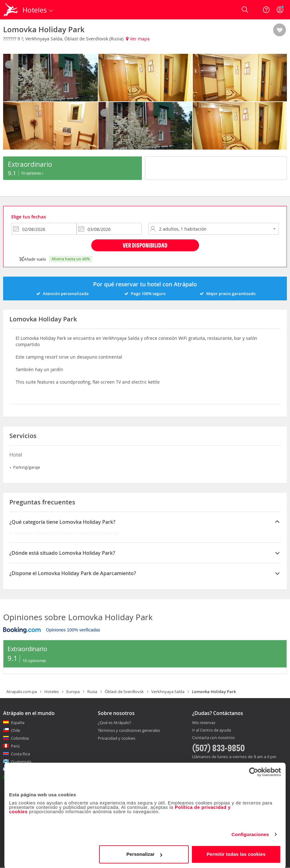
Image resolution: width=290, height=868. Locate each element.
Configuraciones (250, 834)
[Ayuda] (266, 10)
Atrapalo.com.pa (22, 692)
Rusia (92, 692)
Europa (73, 692)
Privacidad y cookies (117, 738)
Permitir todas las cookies (236, 854)
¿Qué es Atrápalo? (115, 722)
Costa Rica (20, 754)
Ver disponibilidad (145, 245)
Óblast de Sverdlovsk (124, 692)
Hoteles (52, 692)
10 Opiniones (32, 173)
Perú (15, 746)
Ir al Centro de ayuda (212, 730)
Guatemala (21, 762)
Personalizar (144, 854)
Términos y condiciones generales (129, 730)
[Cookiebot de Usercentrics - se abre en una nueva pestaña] (254, 772)
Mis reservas (204, 723)
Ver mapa (138, 39)
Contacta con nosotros (213, 738)
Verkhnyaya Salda (168, 692)
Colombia (20, 738)
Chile (15, 730)
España (18, 722)
